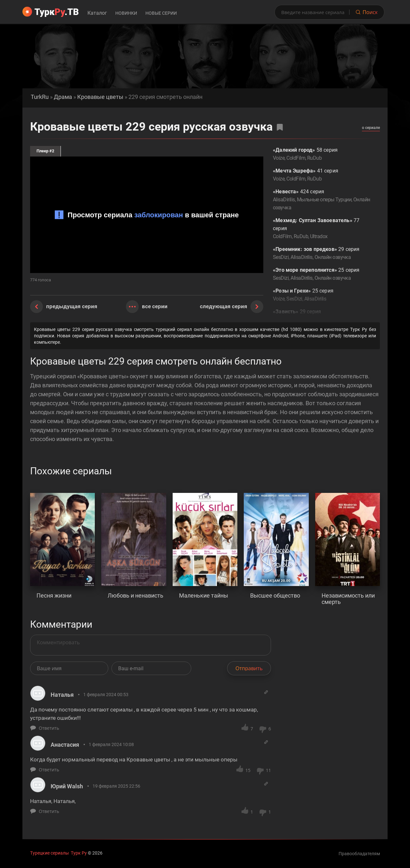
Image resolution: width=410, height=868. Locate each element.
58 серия (322, 154)
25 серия (322, 274)
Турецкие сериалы (49, 853)
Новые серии (161, 13)
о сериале (371, 128)
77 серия (322, 229)
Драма (63, 97)
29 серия (322, 254)
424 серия (322, 200)
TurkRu (40, 97)
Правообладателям (359, 854)
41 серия (322, 175)
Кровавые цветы (100, 97)
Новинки (126, 13)
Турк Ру (79, 853)
